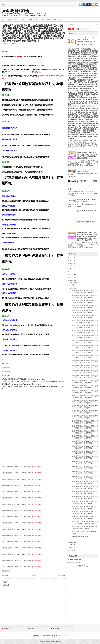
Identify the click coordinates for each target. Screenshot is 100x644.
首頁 (3, 4)
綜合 (17, 19)
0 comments (14, 44)
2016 (72, 275)
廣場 (55, 20)
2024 (72, 257)
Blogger (87, 566)
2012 (72, 542)
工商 (36, 20)
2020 (72, 266)
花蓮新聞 (53, 642)
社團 (50, 19)
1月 (73, 288)
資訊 (71, 29)
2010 (72, 548)
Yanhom (48, 642)
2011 (72, 545)
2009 (72, 551)
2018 (72, 272)
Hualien (58, 642)
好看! (70, 189)
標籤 (78, 29)
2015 (72, 277)
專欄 (62, 19)
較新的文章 (5, 576)
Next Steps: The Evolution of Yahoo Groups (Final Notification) (88, 222)
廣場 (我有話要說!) (15, 11)
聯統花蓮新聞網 (76, 560)
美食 (24, 19)
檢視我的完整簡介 (74, 562)
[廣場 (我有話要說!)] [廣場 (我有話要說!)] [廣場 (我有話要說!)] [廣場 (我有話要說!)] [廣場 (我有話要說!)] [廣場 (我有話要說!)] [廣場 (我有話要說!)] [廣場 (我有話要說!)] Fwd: (87, 236)
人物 (43, 19)
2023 (72, 260)
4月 (73, 285)
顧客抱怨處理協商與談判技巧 (80, 536)
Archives (86, 29)
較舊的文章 (62, 576)
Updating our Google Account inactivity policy (86, 200)
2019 (72, 269)
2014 (72, 280)
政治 (10, 19)
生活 (31, 19)
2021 (72, 263)
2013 (72, 283)
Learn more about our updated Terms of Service (87, 39)
